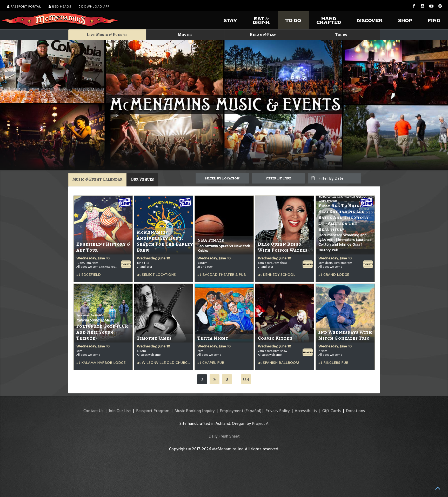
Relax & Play (263, 35)
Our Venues (142, 179)
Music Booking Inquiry (195, 411)
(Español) (253, 411)
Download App (94, 6)
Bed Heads (60, 6)
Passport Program (153, 411)
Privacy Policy (278, 411)
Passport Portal (24, 6)
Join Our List (120, 411)
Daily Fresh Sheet (224, 436)
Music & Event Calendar (97, 179)
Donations (355, 411)
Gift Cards (332, 411)
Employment (232, 411)
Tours (341, 35)
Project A (260, 423)
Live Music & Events (107, 35)
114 (246, 379)
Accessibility (306, 411)
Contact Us (93, 411)
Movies (185, 35)
